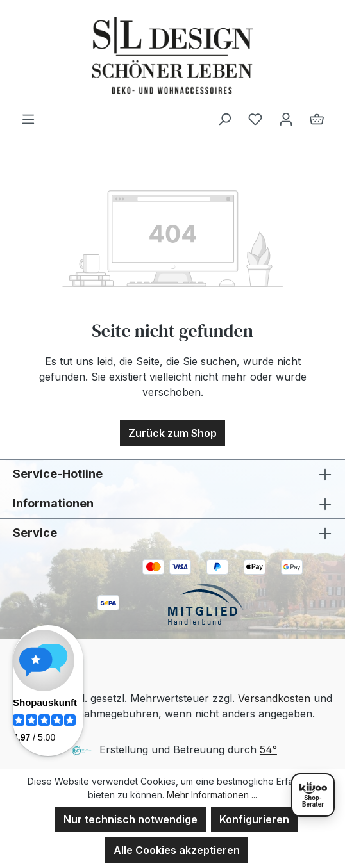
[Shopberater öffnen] (313, 795)
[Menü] (28, 119)
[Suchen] (224, 119)
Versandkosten (274, 698)
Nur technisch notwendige (130, 819)
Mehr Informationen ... (212, 795)
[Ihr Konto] (286, 119)
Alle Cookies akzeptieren (177, 850)
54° (268, 749)
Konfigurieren (254, 819)
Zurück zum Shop (172, 433)
